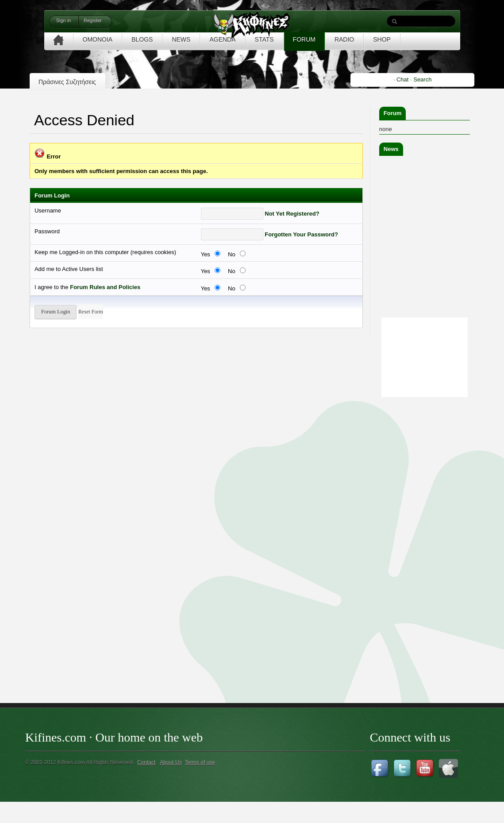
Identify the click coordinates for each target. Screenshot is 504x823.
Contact (146, 762)
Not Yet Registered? (292, 214)
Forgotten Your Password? (301, 234)
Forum (392, 113)
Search (422, 79)
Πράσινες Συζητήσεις (67, 82)
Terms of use (200, 762)
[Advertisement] (440, 532)
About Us (171, 762)
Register (93, 20)
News (391, 149)
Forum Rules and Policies (105, 287)
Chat (402, 79)
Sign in (64, 20)
